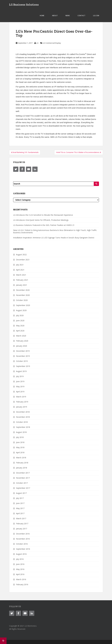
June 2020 (20, 321)
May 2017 (20, 508)
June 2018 (20, 442)
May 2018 (20, 447)
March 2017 (21, 518)
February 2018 (22, 463)
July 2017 (20, 498)
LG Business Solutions (24, 5)
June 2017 (20, 503)
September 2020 (23, 305)
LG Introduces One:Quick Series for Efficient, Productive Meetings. (41, 220)
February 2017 (22, 524)
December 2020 (23, 290)
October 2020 (22, 300)
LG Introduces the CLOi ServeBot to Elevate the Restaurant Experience (43, 215)
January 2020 (22, 346)
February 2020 (22, 341)
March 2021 (21, 275)
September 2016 (23, 549)
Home (42, 16)
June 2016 (20, 564)
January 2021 (22, 285)
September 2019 (23, 366)
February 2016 (22, 584)
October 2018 (22, 422)
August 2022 (21, 255)
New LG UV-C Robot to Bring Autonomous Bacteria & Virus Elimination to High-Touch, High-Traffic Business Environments (55, 231)
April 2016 (20, 574)
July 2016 (20, 559)
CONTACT (81, 16)
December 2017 (23, 473)
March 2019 (21, 397)
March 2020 (21, 336)
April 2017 (20, 513)
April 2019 (20, 392)
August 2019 (21, 371)
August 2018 (21, 432)
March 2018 (21, 458)
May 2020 (20, 326)
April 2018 (20, 452)
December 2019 (23, 351)
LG (37, 43)
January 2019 (22, 407)
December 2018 (23, 412)
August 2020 (21, 310)
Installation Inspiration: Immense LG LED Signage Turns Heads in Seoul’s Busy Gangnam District (54, 238)
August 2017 (21, 493)
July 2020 (20, 315)
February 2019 (22, 402)
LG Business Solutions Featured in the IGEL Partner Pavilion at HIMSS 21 (44, 225)
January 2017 (22, 529)
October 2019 (22, 361)
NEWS (68, 16)
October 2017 (22, 483)
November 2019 (23, 356)
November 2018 (23, 417)
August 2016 (21, 554)
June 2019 (20, 381)
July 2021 (20, 265)
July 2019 (20, 376)
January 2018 (22, 468)
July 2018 (20, 437)
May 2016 (20, 569)
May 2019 (20, 386)
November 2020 (23, 295)
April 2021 (20, 270)
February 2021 (22, 280)
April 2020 (20, 331)
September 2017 (23, 488)
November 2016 (23, 539)
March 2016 (21, 579)
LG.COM (96, 16)
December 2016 (23, 534)
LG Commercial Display (52, 43)
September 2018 (23, 427)
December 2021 (23, 260)
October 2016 (22, 544)
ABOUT (55, 16)
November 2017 (23, 478)
